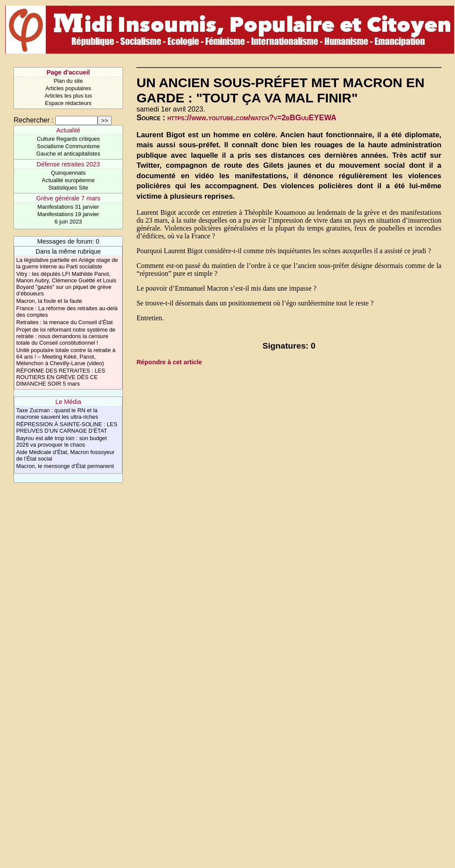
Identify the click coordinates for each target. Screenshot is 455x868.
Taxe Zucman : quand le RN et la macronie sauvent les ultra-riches (57, 414)
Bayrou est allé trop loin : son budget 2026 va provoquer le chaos (61, 441)
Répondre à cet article (169, 362)
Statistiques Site (68, 188)
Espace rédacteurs (68, 103)
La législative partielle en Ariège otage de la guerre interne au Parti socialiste (67, 263)
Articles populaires (68, 88)
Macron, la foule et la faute (49, 301)
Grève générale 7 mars (68, 198)
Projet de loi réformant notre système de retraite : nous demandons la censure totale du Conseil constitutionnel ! (66, 336)
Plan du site (68, 81)
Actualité (68, 130)
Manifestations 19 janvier (68, 214)
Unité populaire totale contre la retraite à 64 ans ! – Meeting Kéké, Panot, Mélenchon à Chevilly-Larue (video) (66, 357)
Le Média (68, 402)
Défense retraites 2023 (68, 164)
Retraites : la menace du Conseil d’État (64, 322)
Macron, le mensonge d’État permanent (65, 466)
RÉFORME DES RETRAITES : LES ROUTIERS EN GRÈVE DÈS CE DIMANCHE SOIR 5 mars (61, 377)
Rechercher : (34, 120)
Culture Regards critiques (68, 139)
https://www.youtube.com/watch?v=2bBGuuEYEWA (252, 118)
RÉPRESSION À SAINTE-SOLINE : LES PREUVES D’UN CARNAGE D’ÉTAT (67, 427)
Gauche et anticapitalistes (68, 154)
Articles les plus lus (68, 96)
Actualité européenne (68, 180)
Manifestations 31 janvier (68, 207)
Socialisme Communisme (68, 146)
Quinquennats (68, 173)
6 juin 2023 (68, 222)
